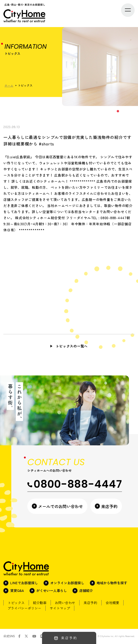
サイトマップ (61, 609)
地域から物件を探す (112, 583)
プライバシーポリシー (25, 609)
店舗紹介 (86, 591)
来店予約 (94, 603)
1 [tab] (118, 111)
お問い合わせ (67, 603)
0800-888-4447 (75, 484)
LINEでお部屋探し (24, 583)
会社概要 (116, 603)
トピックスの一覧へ (72, 346)
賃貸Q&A (17, 591)
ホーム (9, 85)
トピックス (17, 603)
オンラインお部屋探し (67, 583)
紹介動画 (41, 603)
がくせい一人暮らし (52, 591)
